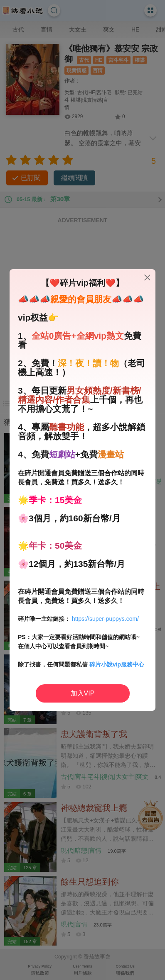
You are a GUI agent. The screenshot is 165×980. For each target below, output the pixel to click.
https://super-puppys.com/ (105, 619)
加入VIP (83, 693)
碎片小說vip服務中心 (117, 664)
